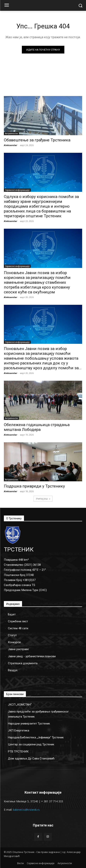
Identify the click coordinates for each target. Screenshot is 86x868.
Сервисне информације (17, 190)
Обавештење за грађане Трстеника (37, 140)
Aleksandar (11, 145)
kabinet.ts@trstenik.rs (26, 810)
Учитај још (43, 499)
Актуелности (11, 133)
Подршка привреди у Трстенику (34, 486)
